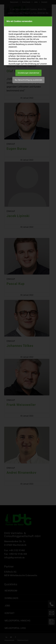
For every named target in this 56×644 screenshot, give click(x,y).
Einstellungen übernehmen (29, 73)
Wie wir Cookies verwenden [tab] (19, 21)
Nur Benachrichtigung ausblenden (29, 80)
